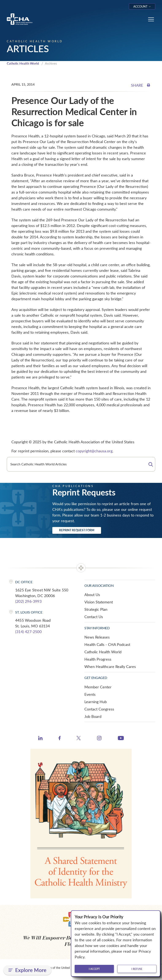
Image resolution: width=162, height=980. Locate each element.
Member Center (98, 687)
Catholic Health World (23, 63)
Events (90, 694)
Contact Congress (99, 709)
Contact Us (94, 617)
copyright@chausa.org (94, 451)
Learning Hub (96, 702)
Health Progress (98, 659)
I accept (94, 969)
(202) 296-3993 (28, 601)
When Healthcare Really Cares (110, 667)
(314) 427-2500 (28, 632)
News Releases (97, 637)
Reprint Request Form (77, 530)
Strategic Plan (96, 609)
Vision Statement (99, 602)
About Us (92, 595)
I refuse (137, 969)
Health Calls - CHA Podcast (107, 644)
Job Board (93, 716)
